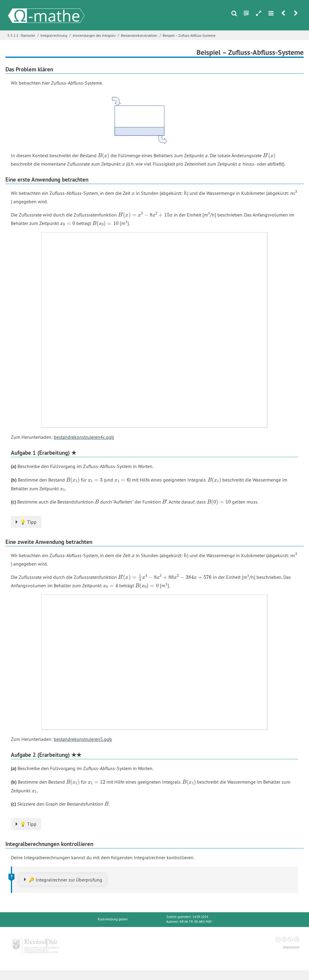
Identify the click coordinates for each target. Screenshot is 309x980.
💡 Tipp (28, 522)
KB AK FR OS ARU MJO (196, 922)
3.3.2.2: (13, 35)
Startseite (28, 35)
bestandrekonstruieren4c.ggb (84, 437)
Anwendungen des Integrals (94, 35)
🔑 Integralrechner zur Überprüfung (65, 880)
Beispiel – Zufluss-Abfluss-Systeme (189, 35)
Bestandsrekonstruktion (139, 35)
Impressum (291, 947)
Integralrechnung (54, 35)
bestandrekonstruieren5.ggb (83, 739)
